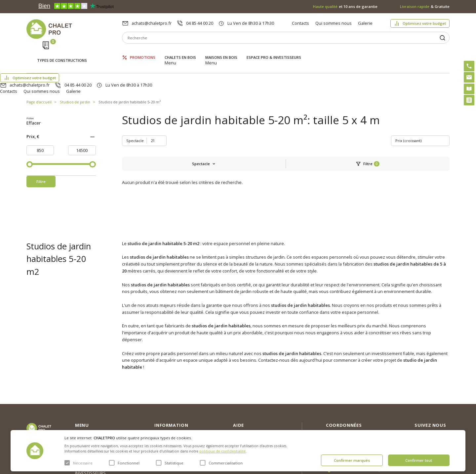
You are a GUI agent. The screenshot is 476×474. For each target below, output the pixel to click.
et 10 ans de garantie (345, 6)
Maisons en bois (221, 52)
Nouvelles (164, 389)
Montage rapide (249, 422)
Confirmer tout (419, 460)
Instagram (439, 380)
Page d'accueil (39, 71)
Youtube (437, 408)
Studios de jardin (75, 71)
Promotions (143, 52)
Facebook (439, 394)
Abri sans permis (250, 395)
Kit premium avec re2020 (250, 408)
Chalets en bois (180, 52)
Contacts (300, 23)
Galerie (365, 23)
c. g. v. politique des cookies (182, 421)
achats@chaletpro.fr (152, 23)
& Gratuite (425, 6)
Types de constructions (62, 53)
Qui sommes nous (334, 23)
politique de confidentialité (222, 451)
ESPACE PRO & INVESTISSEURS (274, 52)
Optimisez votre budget (424, 23)
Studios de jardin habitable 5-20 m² (130, 71)
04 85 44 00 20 (200, 23)
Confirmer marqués (352, 460)
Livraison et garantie (174, 410)
